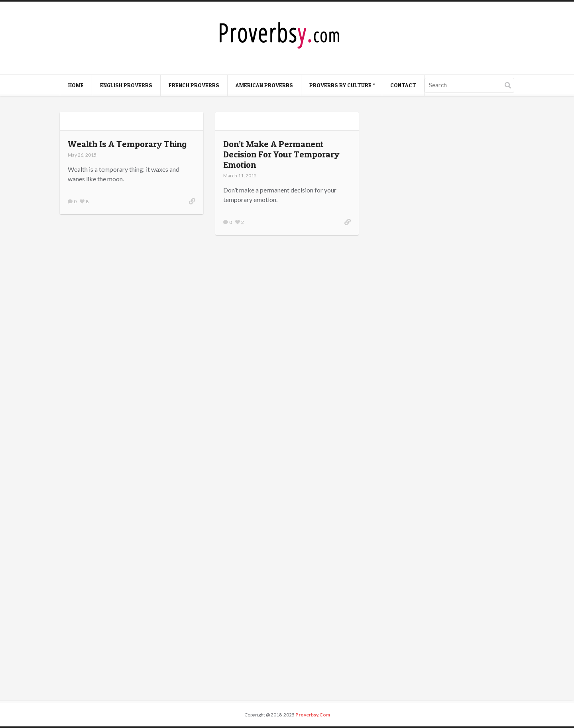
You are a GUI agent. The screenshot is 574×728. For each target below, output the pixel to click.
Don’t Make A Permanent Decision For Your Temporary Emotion (281, 154)
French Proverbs (194, 85)
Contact (403, 85)
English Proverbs (126, 85)
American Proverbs (264, 85)
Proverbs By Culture (340, 85)
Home (76, 85)
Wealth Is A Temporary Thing (127, 144)
